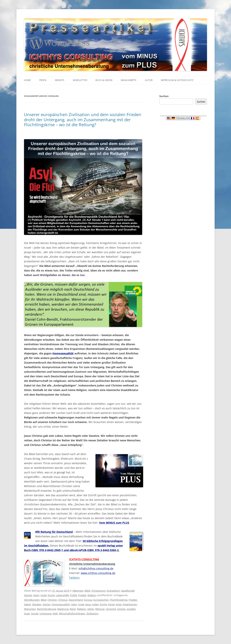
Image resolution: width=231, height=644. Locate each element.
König (111, 604)
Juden (95, 604)
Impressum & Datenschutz (177, 80)
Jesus (88, 604)
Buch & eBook (104, 80)
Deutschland (76, 600)
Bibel (87, 591)
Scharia (121, 609)
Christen (52, 600)
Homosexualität (61, 604)
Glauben (37, 604)
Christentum (98, 591)
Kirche (51, 595)
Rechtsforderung (47, 609)
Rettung (100, 609)
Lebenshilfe (62, 595)
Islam (36, 595)
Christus (63, 600)
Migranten (30, 609)
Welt (55, 613)
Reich (73, 609)
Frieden (133, 600)
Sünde (35, 613)
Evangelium (113, 591)
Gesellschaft (128, 591)
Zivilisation (92, 613)
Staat (27, 613)
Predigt (82, 595)
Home (27, 80)
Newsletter (80, 80)
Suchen (164, 96)
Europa (88, 600)
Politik (73, 595)
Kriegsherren (130, 604)
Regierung (63, 609)
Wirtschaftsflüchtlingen (72, 613)
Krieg (119, 604)
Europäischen (101, 600)
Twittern (74, 578)
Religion (92, 595)
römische (111, 609)
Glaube (28, 595)
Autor (149, 80)
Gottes (47, 604)
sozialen (131, 609)
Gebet (27, 604)
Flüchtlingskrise (119, 600)
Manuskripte (129, 80)
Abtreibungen (32, 600)
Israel (43, 595)
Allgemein (78, 591)
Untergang (45, 613)
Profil (43, 80)
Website (60, 80)
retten (91, 609)
